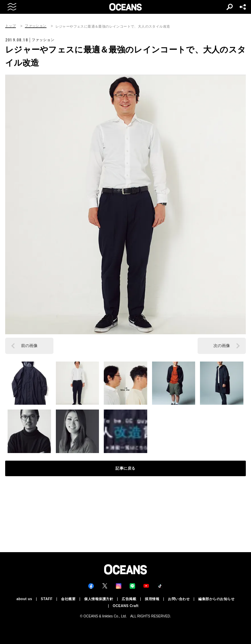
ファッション (36, 26)
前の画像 (29, 346)
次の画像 (222, 346)
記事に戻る (125, 468)
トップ (11, 26)
